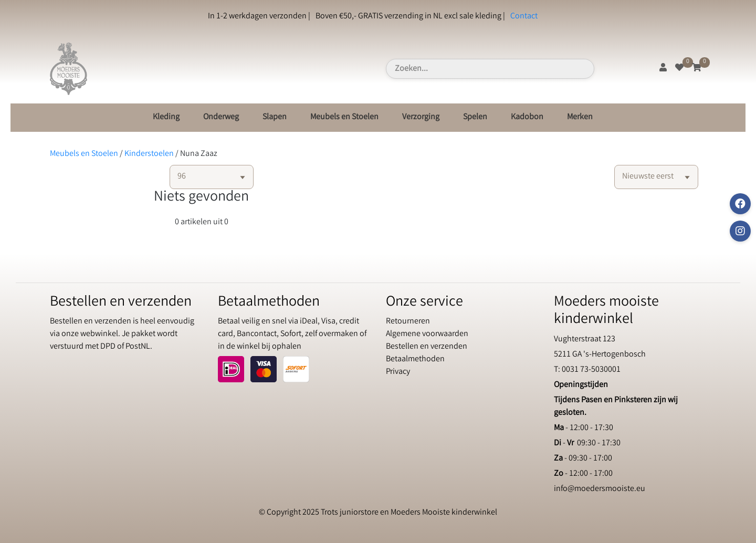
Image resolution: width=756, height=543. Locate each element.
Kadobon (527, 117)
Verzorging (421, 117)
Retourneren (408, 322)
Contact (524, 17)
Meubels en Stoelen (344, 117)
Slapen (275, 117)
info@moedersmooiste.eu (600, 489)
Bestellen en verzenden (427, 347)
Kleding (166, 117)
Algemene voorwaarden (427, 334)
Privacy (398, 372)
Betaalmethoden (415, 359)
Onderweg (221, 117)
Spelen (475, 117)
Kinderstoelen (149, 154)
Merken (580, 117)
